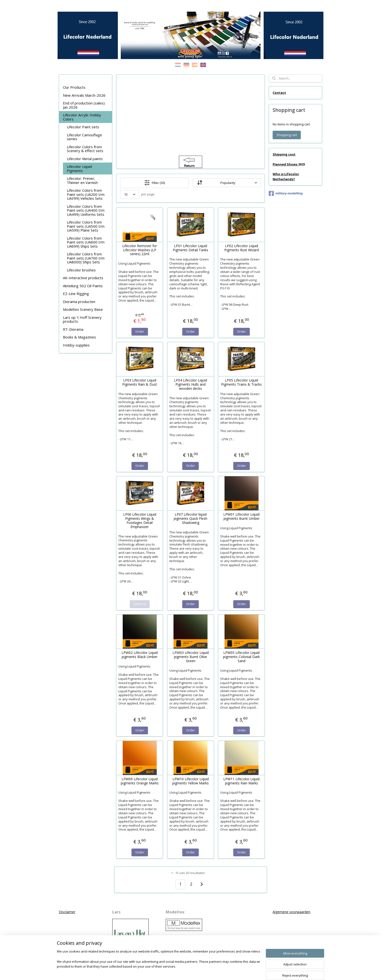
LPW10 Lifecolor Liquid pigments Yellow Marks (190, 781)
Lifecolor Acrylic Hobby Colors (82, 117)
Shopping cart (287, 135)
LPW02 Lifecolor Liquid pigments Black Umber (140, 655)
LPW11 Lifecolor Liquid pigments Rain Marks (241, 781)
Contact (279, 93)
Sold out (139, 604)
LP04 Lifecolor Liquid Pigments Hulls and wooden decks (190, 384)
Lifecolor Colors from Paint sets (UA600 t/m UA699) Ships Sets (86, 242)
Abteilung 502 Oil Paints (83, 286)
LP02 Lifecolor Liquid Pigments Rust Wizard (241, 248)
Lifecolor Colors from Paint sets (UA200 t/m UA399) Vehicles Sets (86, 194)
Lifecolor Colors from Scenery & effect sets (85, 149)
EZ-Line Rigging (76, 294)
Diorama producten (79, 302)
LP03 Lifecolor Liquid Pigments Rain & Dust (140, 382)
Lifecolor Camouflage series (84, 137)
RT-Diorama (73, 329)
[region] (158, 964)
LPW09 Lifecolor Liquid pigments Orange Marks (139, 781)
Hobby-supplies (76, 345)
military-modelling (286, 193)
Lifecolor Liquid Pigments (79, 169)
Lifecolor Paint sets (83, 127)
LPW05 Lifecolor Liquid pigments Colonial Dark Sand (241, 657)
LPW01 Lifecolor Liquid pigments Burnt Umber (241, 517)
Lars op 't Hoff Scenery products (82, 319)
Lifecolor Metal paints (85, 159)
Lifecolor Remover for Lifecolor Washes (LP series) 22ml (140, 250)
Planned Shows (285, 164)
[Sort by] (227, 183)
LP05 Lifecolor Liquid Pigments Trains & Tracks (241, 382)
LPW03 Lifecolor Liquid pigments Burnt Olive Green (190, 657)
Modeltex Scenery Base (83, 309)
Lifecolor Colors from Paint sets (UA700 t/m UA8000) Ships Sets (86, 258)
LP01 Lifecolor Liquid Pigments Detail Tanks (190, 248)
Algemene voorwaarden (291, 912)
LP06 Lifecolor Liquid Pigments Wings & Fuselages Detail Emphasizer (139, 521)
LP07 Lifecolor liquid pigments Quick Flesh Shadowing (190, 519)
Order (139, 331)
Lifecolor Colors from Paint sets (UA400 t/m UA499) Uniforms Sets (86, 210)
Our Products (74, 87)
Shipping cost (284, 154)
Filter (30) (154, 183)
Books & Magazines (79, 337)
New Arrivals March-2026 (84, 95)
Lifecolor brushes (81, 270)
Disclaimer (67, 912)
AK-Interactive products (83, 278)
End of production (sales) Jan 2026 (84, 105)
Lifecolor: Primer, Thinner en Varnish (82, 180)
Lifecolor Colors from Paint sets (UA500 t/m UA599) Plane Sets (86, 226)
